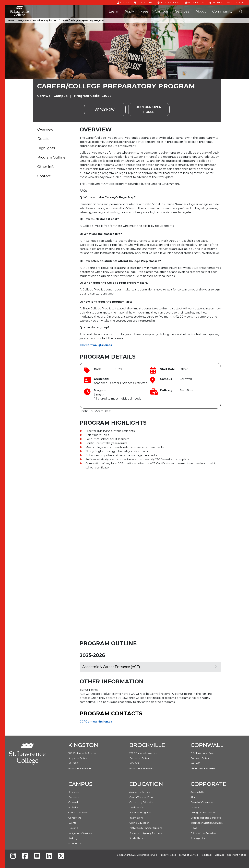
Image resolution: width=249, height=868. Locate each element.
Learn (113, 11)
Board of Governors (202, 802)
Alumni (215, 2)
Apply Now (105, 109)
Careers (195, 807)
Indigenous (194, 2)
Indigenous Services (80, 833)
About (201, 11)
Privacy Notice (168, 855)
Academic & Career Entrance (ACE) (150, 667)
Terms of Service (188, 855)
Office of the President (204, 833)
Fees (144, 11)
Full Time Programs (140, 812)
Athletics (73, 807)
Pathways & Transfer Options (146, 828)
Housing (73, 828)
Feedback (206, 855)
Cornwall (73, 802)
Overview (45, 129)
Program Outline (51, 157)
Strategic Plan (198, 838)
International (169, 2)
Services (182, 11)
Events (72, 823)
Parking (73, 838)
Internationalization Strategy (207, 823)
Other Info (46, 167)
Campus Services (78, 812)
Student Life (75, 843)
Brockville (74, 797)
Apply (129, 11)
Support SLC (235, 2)
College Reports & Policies (206, 818)
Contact (44, 176)
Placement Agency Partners (146, 833)
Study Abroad (137, 838)
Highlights (46, 148)
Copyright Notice (237, 855)
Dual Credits (136, 807)
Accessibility (197, 792)
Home (11, 20)
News (194, 828)
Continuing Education (142, 802)
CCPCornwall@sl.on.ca (96, 345)
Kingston (73, 792)
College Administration (203, 812)
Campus (162, 11)
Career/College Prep (141, 797)
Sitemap (220, 855)
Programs (23, 20)
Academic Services (140, 792)
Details (43, 139)
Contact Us (143, 2)
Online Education (139, 823)
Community (222, 11)
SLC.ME (123, 2)
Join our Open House (149, 109)
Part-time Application (45, 20)
